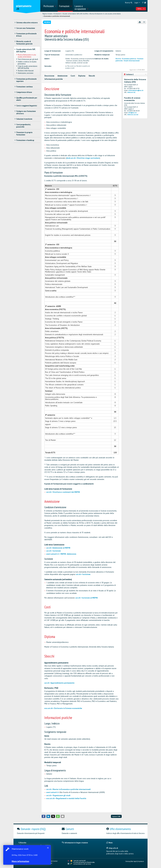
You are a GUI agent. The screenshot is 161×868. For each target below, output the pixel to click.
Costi (73, 76)
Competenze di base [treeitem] (24, 92)
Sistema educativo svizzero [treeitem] (27, 23)
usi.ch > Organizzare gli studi (58, 795)
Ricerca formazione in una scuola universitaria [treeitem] (27, 56)
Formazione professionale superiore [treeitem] (26, 80)
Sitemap (128, 861)
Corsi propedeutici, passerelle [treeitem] (23, 126)
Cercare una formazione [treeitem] (26, 28)
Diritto (118, 59)
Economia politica (129, 59)
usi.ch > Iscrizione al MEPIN (86, 598)
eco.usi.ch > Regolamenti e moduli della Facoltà (66, 798)
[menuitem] (50, 6)
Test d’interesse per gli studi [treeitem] (28, 59)
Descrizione (49, 76)
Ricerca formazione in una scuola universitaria (105, 14)
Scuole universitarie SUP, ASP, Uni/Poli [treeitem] (26, 50)
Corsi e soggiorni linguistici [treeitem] (26, 106)
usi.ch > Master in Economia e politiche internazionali (68, 789)
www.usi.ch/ (131, 92)
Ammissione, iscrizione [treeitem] (25, 73)
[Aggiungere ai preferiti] (144, 22)
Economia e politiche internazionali (57, 16)
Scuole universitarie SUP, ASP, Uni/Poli (75, 14)
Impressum (141, 861)
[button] (44, 816)
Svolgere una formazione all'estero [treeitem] (26, 112)
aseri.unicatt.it (53, 792)
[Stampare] (140, 22)
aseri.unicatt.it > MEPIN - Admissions (61, 554)
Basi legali (134, 861)
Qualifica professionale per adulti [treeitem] (27, 99)
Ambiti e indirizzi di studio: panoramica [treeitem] (27, 63)
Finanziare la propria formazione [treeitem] (24, 133)
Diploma (82, 76)
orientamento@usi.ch (136, 90)
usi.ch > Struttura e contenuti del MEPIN (63, 492)
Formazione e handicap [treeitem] (25, 140)
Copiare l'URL (116, 816)
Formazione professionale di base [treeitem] (26, 35)
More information (20, 861)
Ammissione (63, 76)
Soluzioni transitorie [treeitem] (24, 119)
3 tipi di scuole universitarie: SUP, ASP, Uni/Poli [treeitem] (27, 67)
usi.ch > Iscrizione (53, 551)
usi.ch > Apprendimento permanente (59, 683)
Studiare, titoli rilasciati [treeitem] (26, 71)
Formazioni (57, 14)
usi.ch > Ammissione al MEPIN (58, 548)
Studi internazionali (132, 61)
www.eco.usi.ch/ (133, 115)
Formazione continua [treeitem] (24, 87)
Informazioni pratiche (54, 79)
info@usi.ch (132, 113)
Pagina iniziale (47, 14)
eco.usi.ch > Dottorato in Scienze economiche (63, 708)
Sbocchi (92, 76)
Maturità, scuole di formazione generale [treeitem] (24, 43)
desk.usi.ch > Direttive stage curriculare (83, 158)
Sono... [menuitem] (141, 9)
